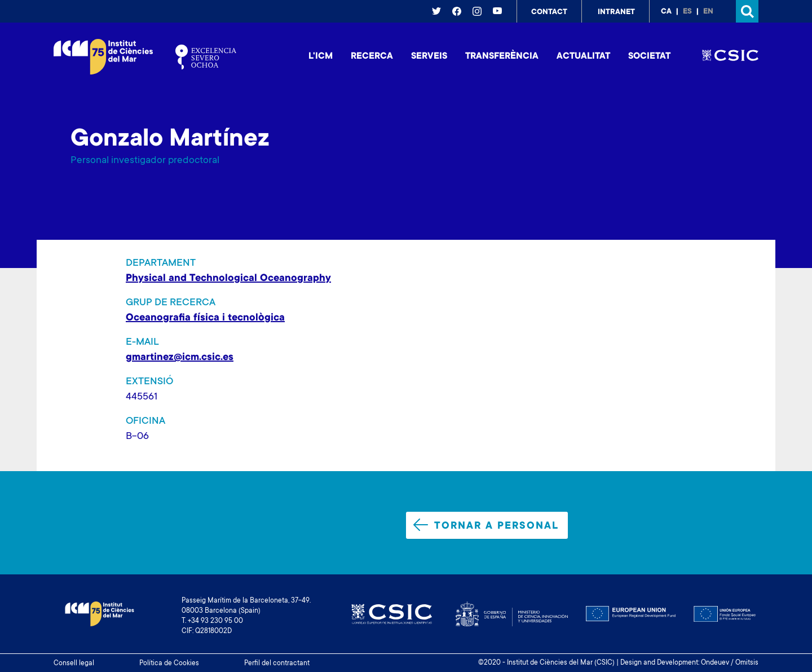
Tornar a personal (486, 525)
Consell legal (74, 664)
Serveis (429, 56)
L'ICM (321, 56)
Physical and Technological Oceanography (228, 279)
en (708, 12)
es (687, 12)
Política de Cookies (169, 664)
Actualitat (583, 56)
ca (666, 12)
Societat (649, 56)
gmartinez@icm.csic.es (180, 358)
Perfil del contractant (277, 664)
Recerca (372, 56)
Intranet (616, 12)
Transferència (502, 56)
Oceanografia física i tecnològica (205, 318)
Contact (549, 12)
